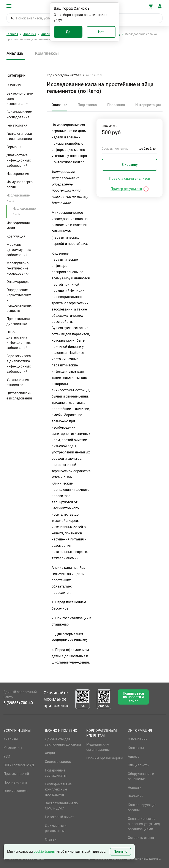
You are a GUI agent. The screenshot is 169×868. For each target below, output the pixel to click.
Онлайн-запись (16, 791)
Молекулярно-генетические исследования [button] (18, 268)
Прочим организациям (105, 758)
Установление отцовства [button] (18, 382)
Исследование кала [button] (18, 198)
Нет (101, 32)
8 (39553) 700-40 (18, 703)
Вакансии (136, 796)
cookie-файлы (45, 851)
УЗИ (7, 756)
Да (68, 32)
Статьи (51, 839)
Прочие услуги (15, 782)
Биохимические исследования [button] (19, 115)
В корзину (130, 165)
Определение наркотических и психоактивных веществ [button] (19, 300)
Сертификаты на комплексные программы (58, 789)
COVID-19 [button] (14, 85)
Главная (12, 34)
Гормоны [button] (14, 147)
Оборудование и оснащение (141, 776)
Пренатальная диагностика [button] (18, 321)
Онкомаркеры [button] (18, 282)
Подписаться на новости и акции (133, 697)
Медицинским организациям (98, 747)
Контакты (136, 748)
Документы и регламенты (56, 828)
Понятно (120, 851)
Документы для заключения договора (63, 742)
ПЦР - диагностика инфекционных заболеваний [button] (19, 340)
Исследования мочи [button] (18, 226)
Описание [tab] (59, 105)
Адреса (134, 756)
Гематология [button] (17, 125)
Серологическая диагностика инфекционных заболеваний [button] (19, 364)
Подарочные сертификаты (56, 773)
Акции (50, 753)
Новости (135, 788)
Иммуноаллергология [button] (20, 185)
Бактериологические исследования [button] (20, 99)
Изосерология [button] (18, 174)
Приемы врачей (16, 774)
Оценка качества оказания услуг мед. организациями (144, 824)
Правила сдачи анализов (130, 178)
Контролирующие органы (142, 807)
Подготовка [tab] (87, 105)
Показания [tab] (116, 105)
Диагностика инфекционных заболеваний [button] (19, 160)
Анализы (30, 34)
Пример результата (126, 189)
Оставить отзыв (141, 838)
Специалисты (139, 765)
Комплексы (47, 53)
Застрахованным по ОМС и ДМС (61, 806)
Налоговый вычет (59, 817)
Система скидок (58, 762)
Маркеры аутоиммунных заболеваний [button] (19, 250)
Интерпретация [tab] (148, 105)
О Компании (138, 739)
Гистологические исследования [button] (19, 136)
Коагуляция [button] (16, 236)
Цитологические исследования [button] (19, 396)
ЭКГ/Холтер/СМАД (19, 765)
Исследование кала (24, 211)
